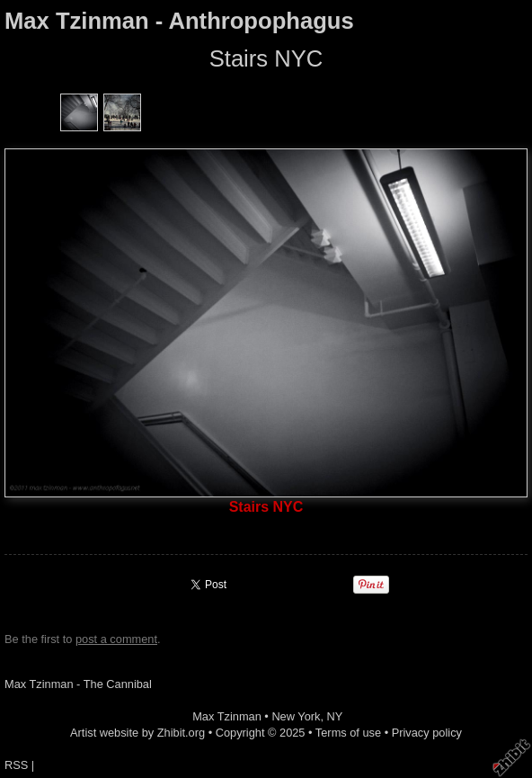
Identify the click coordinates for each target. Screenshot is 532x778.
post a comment (116, 639)
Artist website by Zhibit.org (137, 733)
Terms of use (348, 733)
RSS (16, 765)
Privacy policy (427, 733)
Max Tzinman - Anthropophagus (179, 21)
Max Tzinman (227, 716)
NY (335, 716)
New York (296, 716)
